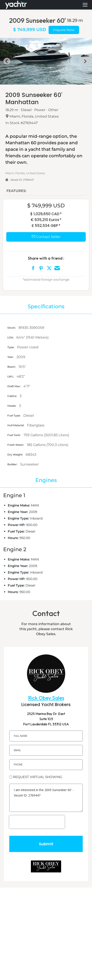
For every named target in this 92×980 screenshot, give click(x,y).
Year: (11, 357)
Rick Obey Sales (46, 698)
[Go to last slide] (7, 61)
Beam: (12, 367)
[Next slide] (85, 61)
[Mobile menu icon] (85, 5)
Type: (11, 347)
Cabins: (12, 396)
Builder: (13, 464)
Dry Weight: (15, 455)
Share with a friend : (46, 258)
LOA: (11, 337)
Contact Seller (46, 237)
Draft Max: (14, 386)
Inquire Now (64, 30)
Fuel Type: (14, 415)
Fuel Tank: (14, 435)
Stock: (12, 328)
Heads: (12, 406)
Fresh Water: (16, 445)
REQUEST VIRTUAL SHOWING (38, 777)
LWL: (11, 376)
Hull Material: (16, 425)
